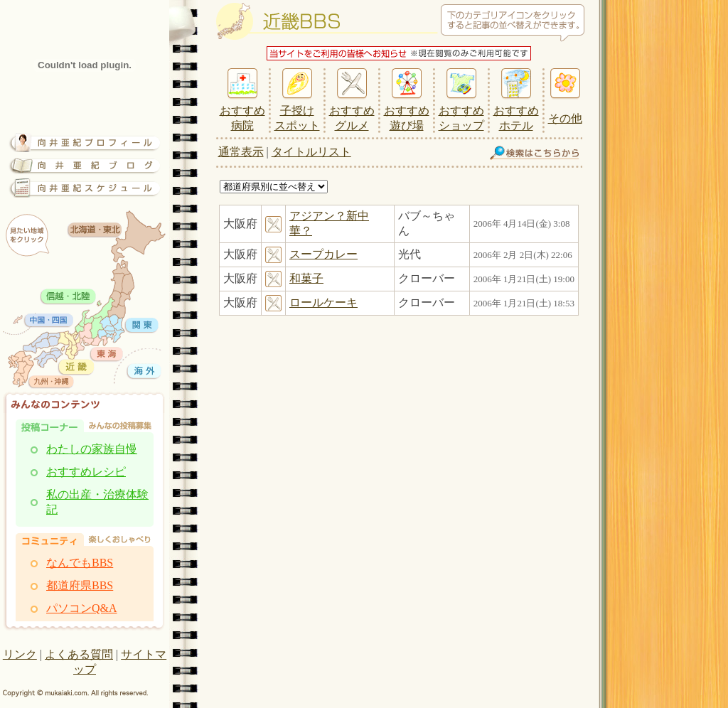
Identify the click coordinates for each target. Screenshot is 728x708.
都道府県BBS (80, 585)
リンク (20, 654)
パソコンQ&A (82, 608)
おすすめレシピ (86, 472)
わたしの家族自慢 (92, 449)
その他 (565, 118)
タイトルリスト (311, 152)
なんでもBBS (80, 563)
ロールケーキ (323, 302)
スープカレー (323, 254)
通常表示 (241, 152)
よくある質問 (79, 654)
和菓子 (306, 278)
